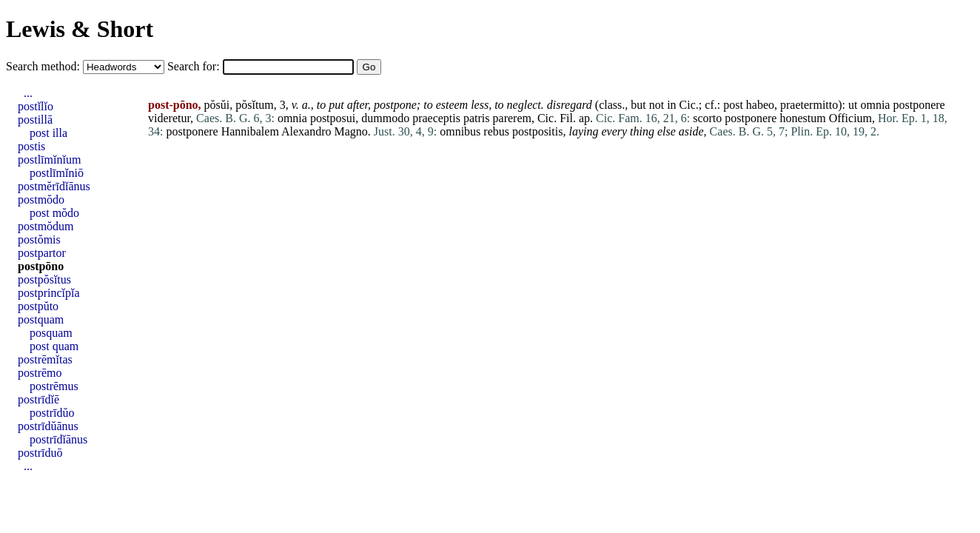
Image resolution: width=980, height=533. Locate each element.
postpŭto (38, 306)
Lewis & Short (80, 29)
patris (477, 118)
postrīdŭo (52, 413)
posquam (51, 333)
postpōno (41, 266)
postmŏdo (41, 200)
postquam (41, 319)
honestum (802, 118)
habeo (760, 105)
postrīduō (40, 453)
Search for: (195, 66)
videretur (169, 118)
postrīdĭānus (58, 439)
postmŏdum (46, 226)
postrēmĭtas (45, 359)
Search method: (44, 66)
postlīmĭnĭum (49, 160)
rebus (496, 131)
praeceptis (436, 118)
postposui (333, 118)
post (733, 105)
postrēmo (40, 373)
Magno (351, 131)
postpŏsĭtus (44, 279)
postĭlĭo (36, 106)
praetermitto (809, 105)
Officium (850, 118)
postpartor (42, 253)
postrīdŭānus (48, 426)
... (28, 93)
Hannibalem (250, 131)
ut (853, 105)
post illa (48, 133)
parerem (512, 118)
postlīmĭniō (57, 173)
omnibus (460, 131)
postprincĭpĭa (49, 293)
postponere (919, 105)
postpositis (537, 131)
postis (31, 146)
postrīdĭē (38, 399)
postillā (35, 120)
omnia (875, 105)
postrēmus (54, 386)
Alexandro (306, 131)
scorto (707, 118)
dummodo (385, 118)
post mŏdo (54, 213)
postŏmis (39, 239)
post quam (54, 346)
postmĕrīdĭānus (54, 186)
